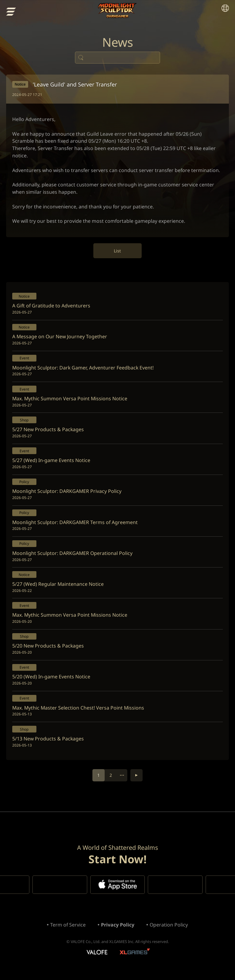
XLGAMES (135, 960)
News (117, 43)
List (118, 253)
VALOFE (97, 960)
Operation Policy (169, 932)
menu (11, 12)
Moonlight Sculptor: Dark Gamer (118, 11)
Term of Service (68, 932)
